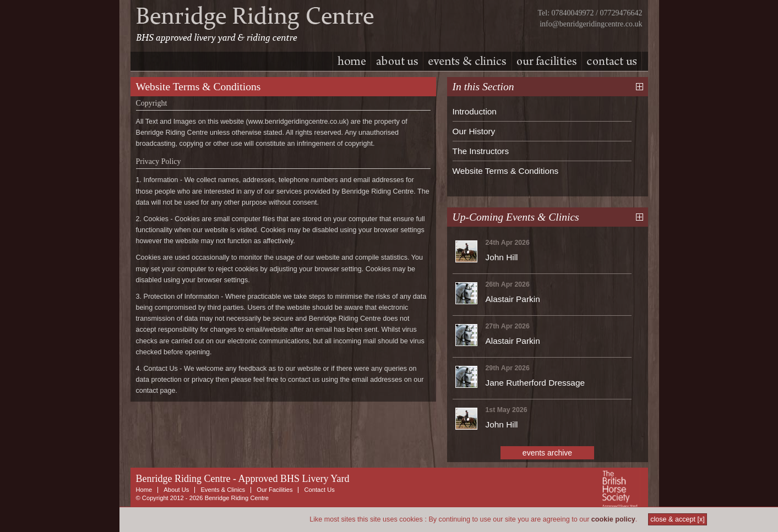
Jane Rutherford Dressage (535, 383)
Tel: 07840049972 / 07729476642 (590, 13)
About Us (176, 490)
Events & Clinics (223, 490)
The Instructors (481, 151)
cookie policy (613, 519)
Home (144, 490)
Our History (474, 131)
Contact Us (319, 490)
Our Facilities (274, 490)
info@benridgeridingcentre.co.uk (591, 24)
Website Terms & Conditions (506, 171)
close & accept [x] (678, 519)
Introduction (475, 111)
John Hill (502, 257)
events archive (547, 453)
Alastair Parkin (513, 299)
